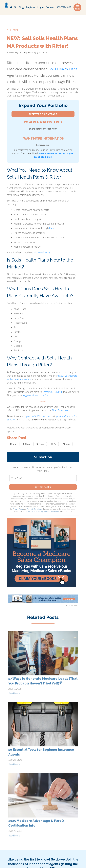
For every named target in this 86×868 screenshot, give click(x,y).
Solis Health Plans (63, 69)
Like (13, 444)
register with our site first (36, 395)
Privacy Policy (18, 509)
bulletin (12, 30)
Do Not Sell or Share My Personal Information (42, 512)
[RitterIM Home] (11, 7)
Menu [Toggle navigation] (77, 7)
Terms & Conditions (34, 509)
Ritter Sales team (61, 410)
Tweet (40, 444)
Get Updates (43, 487)
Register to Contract (43, 114)
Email (66, 444)
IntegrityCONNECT (53, 392)
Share (26, 444)
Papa (52, 228)
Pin (54, 444)
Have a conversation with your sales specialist (54, 155)
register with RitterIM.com (37, 416)
